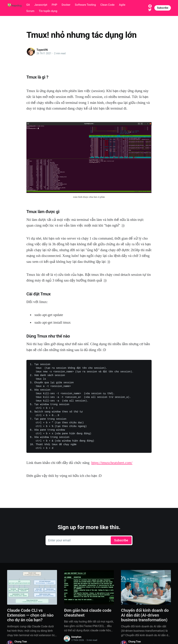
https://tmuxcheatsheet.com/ (112, 463)
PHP (54, 5)
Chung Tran (21, 642)
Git (28, 5)
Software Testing (85, 5)
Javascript (41, 5)
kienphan (76, 637)
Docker (66, 5)
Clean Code (107, 5)
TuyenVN (42, 50)
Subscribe (163, 8)
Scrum (30, 11)
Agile (122, 5)
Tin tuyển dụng (48, 11)
